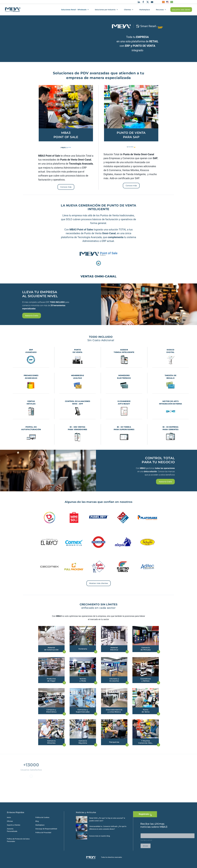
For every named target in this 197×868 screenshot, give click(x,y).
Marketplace (145, 10)
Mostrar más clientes (99, 583)
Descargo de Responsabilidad (46, 829)
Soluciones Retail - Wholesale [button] (75, 10)
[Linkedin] (139, 2)
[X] (148, 2)
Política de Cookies (42, 817)
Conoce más (66, 187)
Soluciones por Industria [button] (106, 10)
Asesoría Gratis (32, 316)
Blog (37, 821)
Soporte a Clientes (14, 825)
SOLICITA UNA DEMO (181, 10)
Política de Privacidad (43, 833)
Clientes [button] (129, 10)
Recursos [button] (161, 10)
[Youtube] (152, 2)
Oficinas (10, 821)
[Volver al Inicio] (13, 10)
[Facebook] (143, 2)
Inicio (9, 817)
